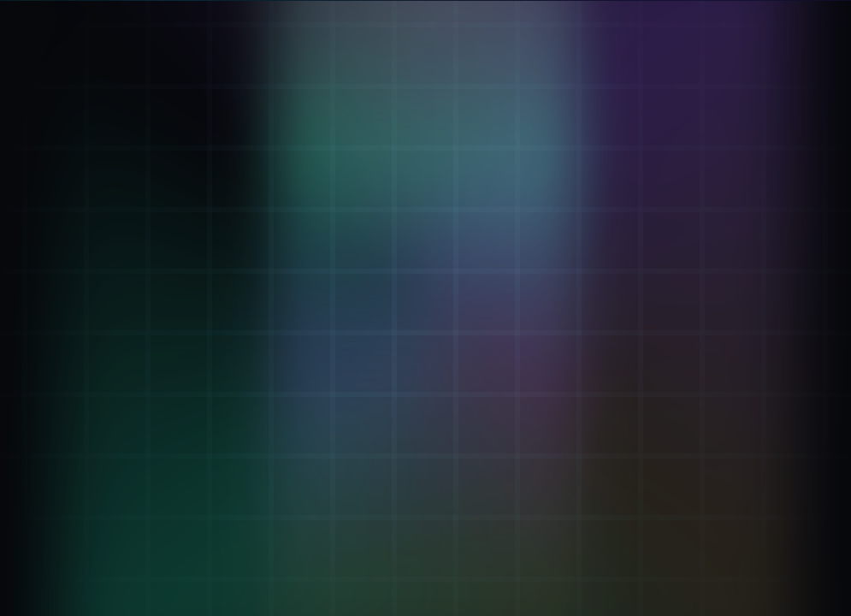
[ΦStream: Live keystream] (163, 376)
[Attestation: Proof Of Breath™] (163, 449)
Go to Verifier (426, 418)
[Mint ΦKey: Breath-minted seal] (163, 233)
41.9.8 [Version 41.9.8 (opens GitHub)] (791, 552)
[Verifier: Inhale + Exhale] (163, 160)
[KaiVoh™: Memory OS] (163, 305)
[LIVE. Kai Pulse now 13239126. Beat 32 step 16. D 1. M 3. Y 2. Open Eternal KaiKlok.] (727, 21)
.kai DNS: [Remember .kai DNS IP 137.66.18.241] (541, 553)
